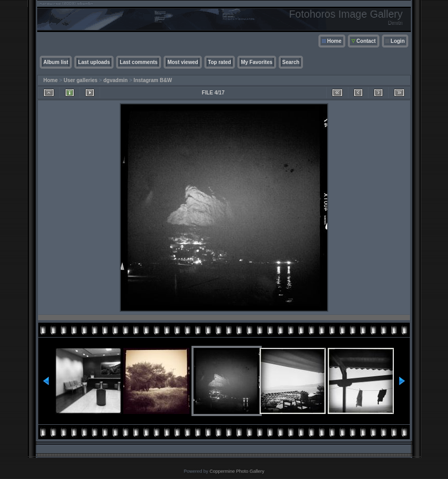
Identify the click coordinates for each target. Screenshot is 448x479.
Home (334, 41)
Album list (56, 62)
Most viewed (182, 62)
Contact (366, 41)
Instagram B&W (153, 80)
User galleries (81, 80)
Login (398, 41)
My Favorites (257, 62)
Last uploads (94, 62)
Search (291, 62)
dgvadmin (115, 80)
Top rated (220, 62)
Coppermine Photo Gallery (237, 471)
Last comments (139, 62)
